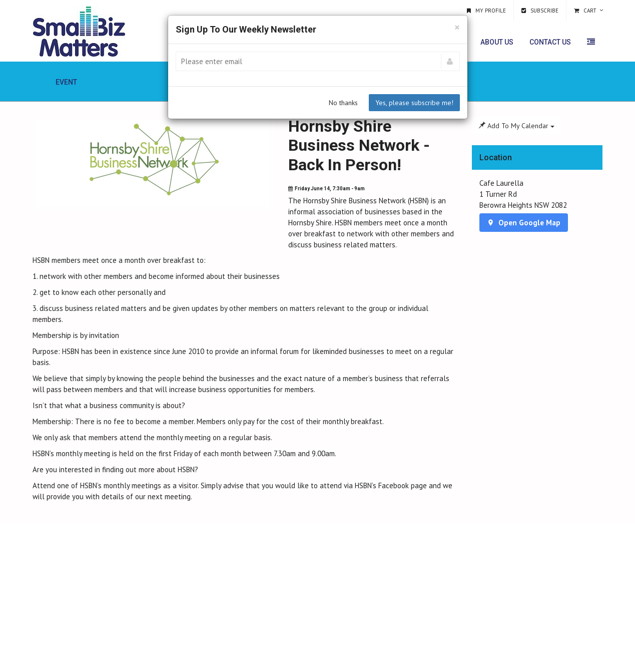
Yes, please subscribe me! (414, 103)
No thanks (343, 103)
